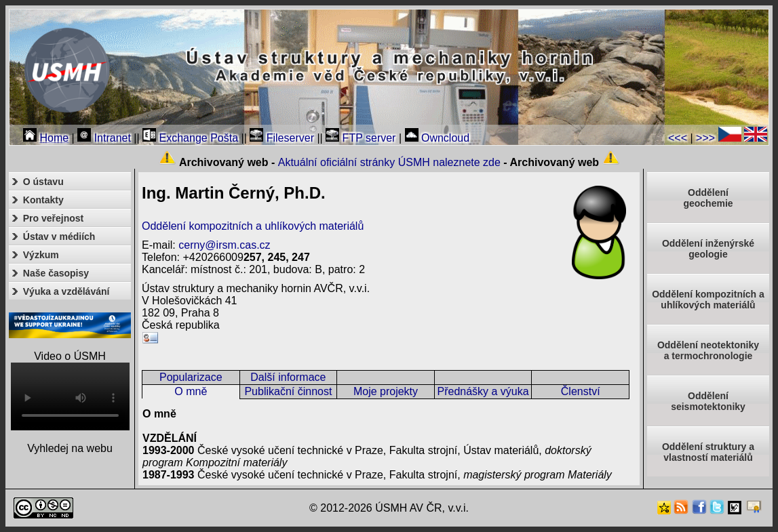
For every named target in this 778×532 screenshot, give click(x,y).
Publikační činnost (288, 391)
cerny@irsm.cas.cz (224, 245)
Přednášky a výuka (483, 391)
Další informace (288, 377)
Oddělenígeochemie (708, 198)
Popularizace (191, 377)
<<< (678, 138)
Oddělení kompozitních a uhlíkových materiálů (253, 226)
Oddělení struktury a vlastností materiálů (708, 452)
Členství (581, 391)
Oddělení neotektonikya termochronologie (708, 350)
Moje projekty (386, 391)
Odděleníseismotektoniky (708, 401)
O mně (191, 391)
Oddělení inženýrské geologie (708, 249)
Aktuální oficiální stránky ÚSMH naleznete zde (389, 162)
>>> (705, 138)
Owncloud (437, 138)
